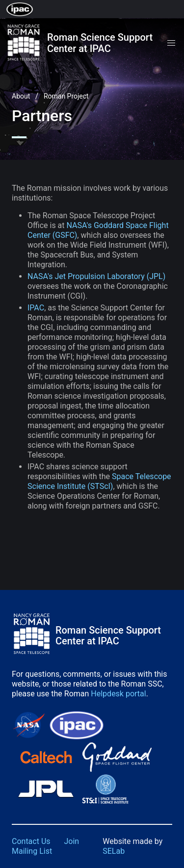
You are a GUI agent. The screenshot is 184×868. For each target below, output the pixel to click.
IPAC (36, 308)
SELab (114, 851)
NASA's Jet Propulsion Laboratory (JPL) (96, 276)
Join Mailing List (45, 846)
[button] (171, 43)
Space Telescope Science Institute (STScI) (99, 481)
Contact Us (31, 841)
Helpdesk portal (118, 694)
